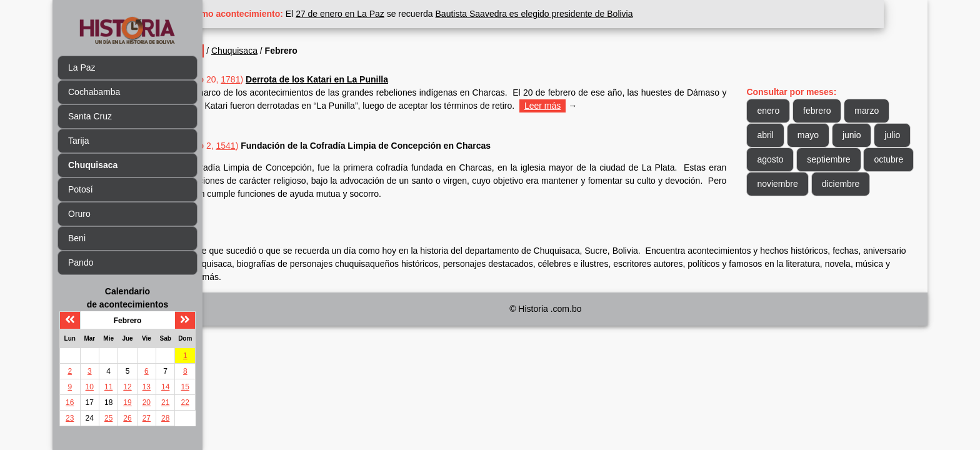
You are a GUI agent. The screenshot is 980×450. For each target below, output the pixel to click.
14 (165, 387)
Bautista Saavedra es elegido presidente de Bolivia (578, 14)
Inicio (233, 51)
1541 (270, 146)
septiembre (879, 159)
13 (147, 387)
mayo (819, 135)
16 (70, 402)
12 (127, 387)
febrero (828, 111)
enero (779, 111)
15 (185, 387)
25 (108, 418)
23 (70, 418)
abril (776, 135)
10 (90, 387)
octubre (783, 184)
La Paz (82, 67)
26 (127, 418)
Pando (81, 262)
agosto (821, 159)
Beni (77, 238)
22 (185, 402)
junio (862, 135)
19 (127, 402)
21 (165, 402)
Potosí (81, 189)
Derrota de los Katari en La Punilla (361, 79)
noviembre (842, 184)
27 (147, 418)
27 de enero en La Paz (384, 14)
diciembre (787, 208)
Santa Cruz (90, 116)
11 (108, 387)
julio (776, 159)
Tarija (78, 141)
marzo (878, 111)
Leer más (628, 106)
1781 (275, 79)
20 (147, 402)
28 (165, 418)
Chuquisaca (278, 51)
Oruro (79, 214)
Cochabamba (94, 92)
